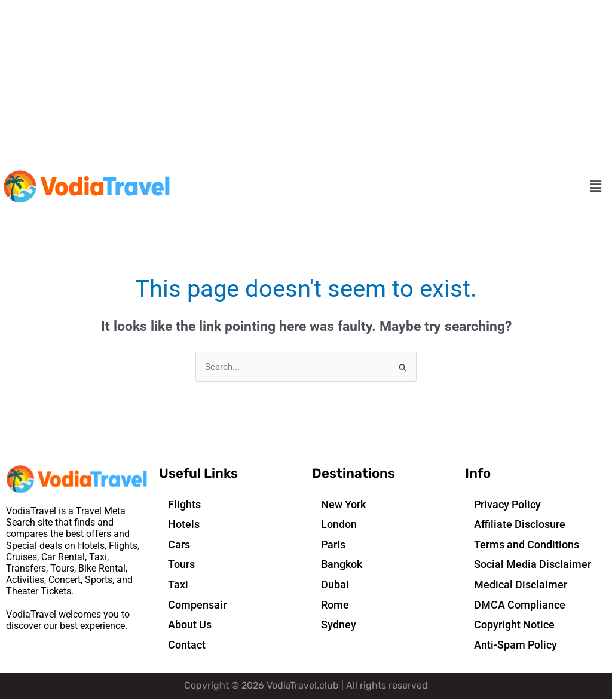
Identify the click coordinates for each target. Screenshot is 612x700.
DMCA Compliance (520, 605)
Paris (333, 544)
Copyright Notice (514, 625)
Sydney (339, 625)
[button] (596, 187)
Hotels (184, 525)
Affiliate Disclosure (520, 525)
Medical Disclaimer (521, 585)
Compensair (197, 605)
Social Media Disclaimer (533, 565)
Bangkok (342, 565)
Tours (181, 565)
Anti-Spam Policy (515, 645)
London (339, 525)
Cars (179, 544)
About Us (190, 625)
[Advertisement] (306, 84)
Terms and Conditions (527, 544)
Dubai (335, 585)
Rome (335, 605)
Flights (184, 504)
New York (343, 504)
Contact (187, 645)
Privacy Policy (507, 504)
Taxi (178, 585)
